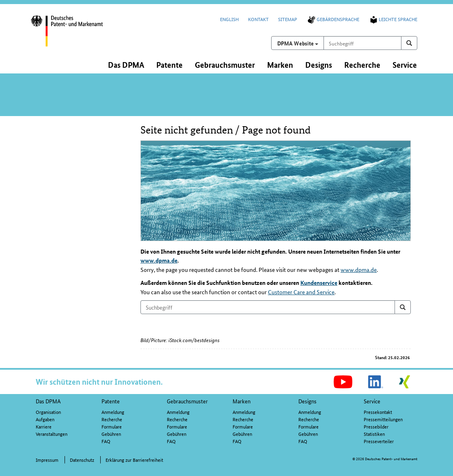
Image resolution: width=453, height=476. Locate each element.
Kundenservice (319, 282)
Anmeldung (113, 412)
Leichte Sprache (393, 19)
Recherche (112, 419)
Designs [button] (319, 65)
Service (372, 401)
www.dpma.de (159, 260)
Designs (307, 401)
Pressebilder (376, 426)
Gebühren (111, 434)
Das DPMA (48, 401)
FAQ (106, 441)
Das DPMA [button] (126, 65)
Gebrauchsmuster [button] (225, 65)
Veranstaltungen (52, 434)
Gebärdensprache (333, 19)
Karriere (44, 426)
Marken (242, 401)
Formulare (112, 426)
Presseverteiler (379, 441)
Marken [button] (280, 65)
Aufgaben (45, 419)
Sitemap (288, 19)
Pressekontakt (378, 412)
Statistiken (374, 434)
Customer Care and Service (301, 292)
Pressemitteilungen (383, 419)
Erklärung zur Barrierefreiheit (134, 460)
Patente (111, 401)
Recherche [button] (362, 65)
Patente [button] (169, 65)
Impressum (47, 460)
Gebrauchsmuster (187, 401)
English (229, 19)
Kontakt (258, 19)
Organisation (48, 412)
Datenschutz (82, 460)
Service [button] (405, 65)
